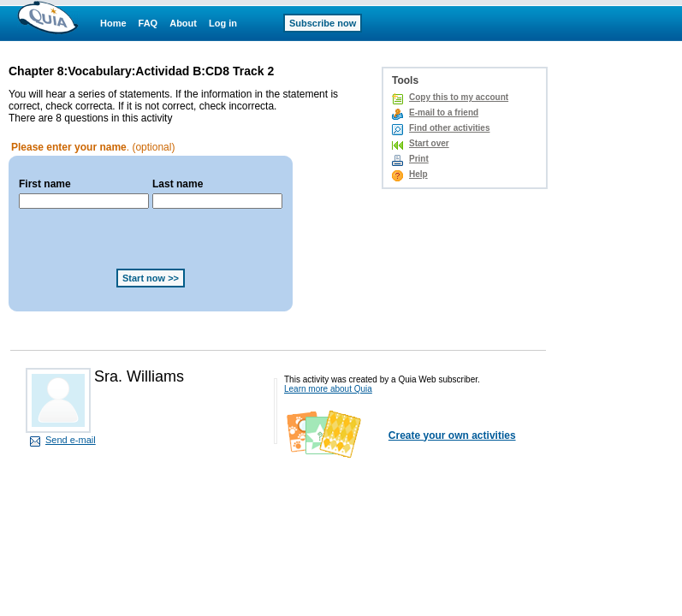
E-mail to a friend (444, 113)
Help (418, 174)
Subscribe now (323, 23)
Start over (429, 143)
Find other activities (449, 128)
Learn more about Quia (328, 389)
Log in (223, 23)
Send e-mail (71, 440)
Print (419, 159)
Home (113, 23)
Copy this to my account (459, 97)
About (183, 23)
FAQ (148, 23)
